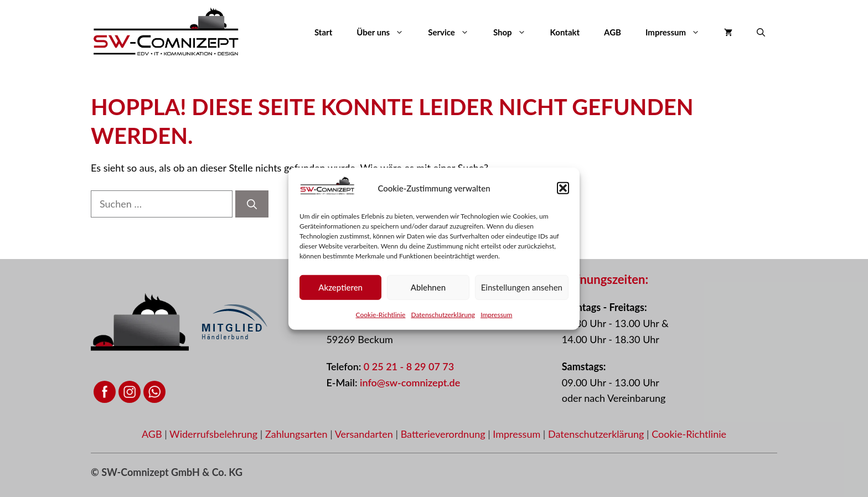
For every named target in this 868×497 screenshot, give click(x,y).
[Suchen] (252, 204)
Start (323, 32)
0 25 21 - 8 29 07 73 (409, 366)
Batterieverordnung (445, 434)
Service (454, 32)
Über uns (386, 32)
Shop (516, 32)
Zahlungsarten (298, 434)
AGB (613, 32)
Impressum (496, 318)
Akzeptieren (340, 291)
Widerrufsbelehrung (215, 434)
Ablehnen (428, 291)
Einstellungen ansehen (522, 291)
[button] (563, 191)
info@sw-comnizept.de (410, 382)
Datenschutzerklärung (443, 318)
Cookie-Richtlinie (381, 318)
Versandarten (365, 434)
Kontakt (565, 32)
